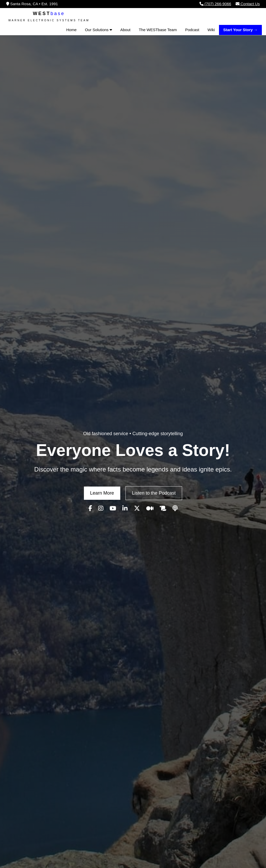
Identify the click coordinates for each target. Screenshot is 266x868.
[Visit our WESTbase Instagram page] (101, 508)
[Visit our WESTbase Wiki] (163, 508)
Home (71, 30)
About (125, 30)
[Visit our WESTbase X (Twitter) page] (137, 508)
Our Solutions (98, 30)
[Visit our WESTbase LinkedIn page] (125, 508)
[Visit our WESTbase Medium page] (150, 508)
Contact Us (248, 4)
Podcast (192, 30)
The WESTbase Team (158, 30)
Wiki (211, 30)
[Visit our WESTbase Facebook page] (90, 508)
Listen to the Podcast (154, 493)
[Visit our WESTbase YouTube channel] (113, 508)
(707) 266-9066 (215, 4)
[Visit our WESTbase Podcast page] (175, 508)
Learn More (102, 493)
